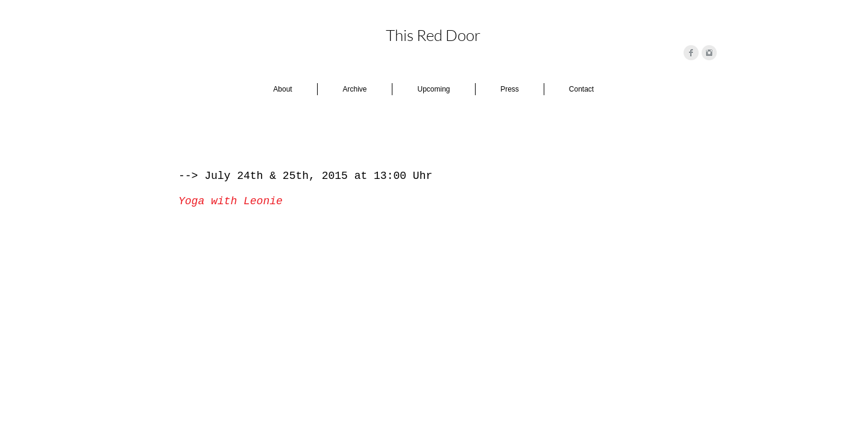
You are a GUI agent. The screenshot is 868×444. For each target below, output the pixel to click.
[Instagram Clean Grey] (709, 53)
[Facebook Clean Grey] (691, 53)
